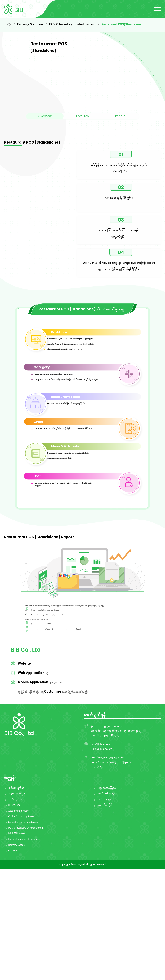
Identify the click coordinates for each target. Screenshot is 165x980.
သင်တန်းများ (105, 910)
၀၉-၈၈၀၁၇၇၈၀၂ (132, 842)
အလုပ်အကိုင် (105, 916)
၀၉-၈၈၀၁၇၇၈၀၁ (112, 842)
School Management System (24, 933)
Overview (45, 137)
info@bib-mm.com (102, 855)
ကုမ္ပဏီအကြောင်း (107, 899)
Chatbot (13, 961)
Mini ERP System (17, 944)
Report (120, 137)
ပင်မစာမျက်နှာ (17, 899)
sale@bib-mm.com (102, 860)
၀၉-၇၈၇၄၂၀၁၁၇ (112, 837)
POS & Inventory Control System (26, 939)
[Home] (9, 25)
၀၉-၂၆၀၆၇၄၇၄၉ (112, 846)
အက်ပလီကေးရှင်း (108, 905)
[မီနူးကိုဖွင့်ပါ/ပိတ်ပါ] (157, 9)
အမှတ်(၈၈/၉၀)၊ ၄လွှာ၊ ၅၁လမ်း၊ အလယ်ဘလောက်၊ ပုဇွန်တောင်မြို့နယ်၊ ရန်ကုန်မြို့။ (111, 873)
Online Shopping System (22, 927)
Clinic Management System (23, 950)
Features (82, 137)
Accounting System (19, 922)
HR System (14, 916)
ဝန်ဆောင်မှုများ (17, 905)
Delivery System (17, 956)
